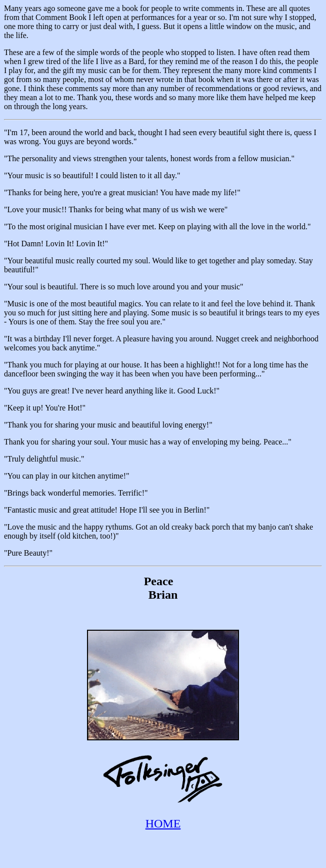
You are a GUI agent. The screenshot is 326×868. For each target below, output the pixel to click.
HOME (163, 823)
